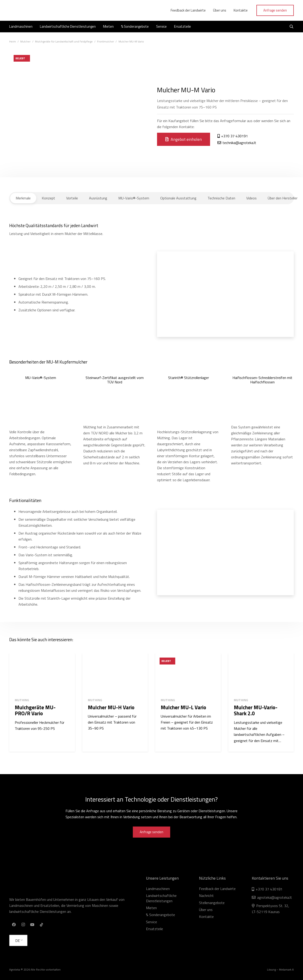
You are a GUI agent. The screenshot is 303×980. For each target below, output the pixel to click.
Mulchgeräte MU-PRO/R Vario (35, 710)
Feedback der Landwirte (217, 889)
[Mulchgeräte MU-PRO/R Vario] (42, 674)
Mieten (151, 908)
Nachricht (206, 896)
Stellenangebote (212, 903)
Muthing (22, 700)
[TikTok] (42, 925)
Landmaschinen (158, 889)
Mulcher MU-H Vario (111, 707)
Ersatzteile (154, 929)
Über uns (206, 910)
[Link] (31, 10)
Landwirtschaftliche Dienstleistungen (161, 898)
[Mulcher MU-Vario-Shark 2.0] (261, 674)
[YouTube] (32, 925)
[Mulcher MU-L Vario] (188, 674)
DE (18, 941)
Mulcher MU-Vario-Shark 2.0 (256, 710)
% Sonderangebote (160, 915)
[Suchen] (292, 27)
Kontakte (206, 917)
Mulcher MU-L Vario (183, 707)
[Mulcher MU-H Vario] (115, 674)
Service (151, 922)
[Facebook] (14, 925)
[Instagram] (23, 925)
